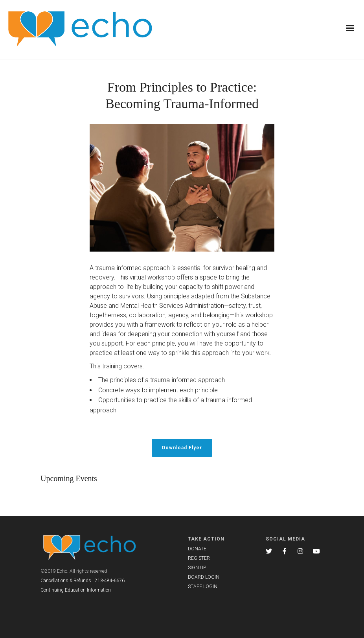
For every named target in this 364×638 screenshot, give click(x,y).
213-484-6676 (110, 581)
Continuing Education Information (76, 590)
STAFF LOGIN (203, 587)
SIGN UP (197, 568)
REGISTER (199, 558)
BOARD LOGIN (204, 577)
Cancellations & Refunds (66, 581)
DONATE (197, 549)
